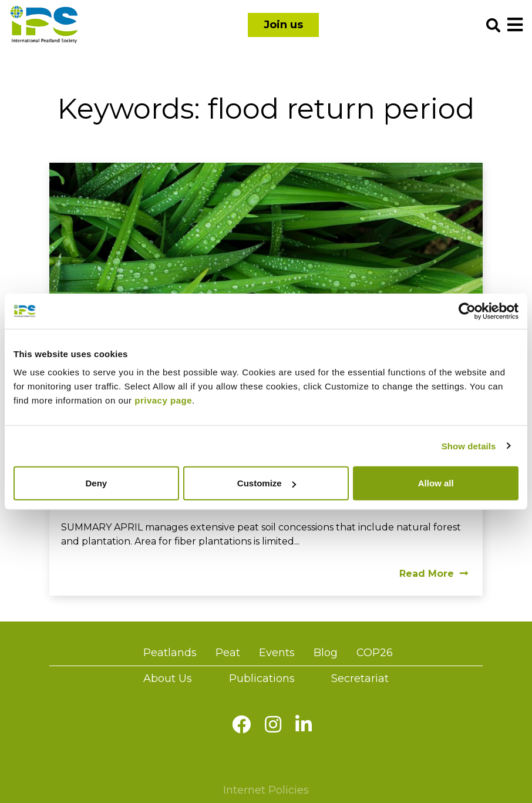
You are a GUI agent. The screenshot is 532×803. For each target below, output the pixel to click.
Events (277, 653)
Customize (267, 483)
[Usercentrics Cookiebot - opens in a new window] (467, 311)
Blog (326, 653)
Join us (283, 25)
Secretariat (360, 678)
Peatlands (170, 653)
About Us (168, 678)
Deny (96, 483)
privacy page (163, 400)
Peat (228, 653)
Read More (434, 574)
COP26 (375, 653)
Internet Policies (266, 790)
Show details (469, 446)
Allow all (436, 483)
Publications (262, 678)
